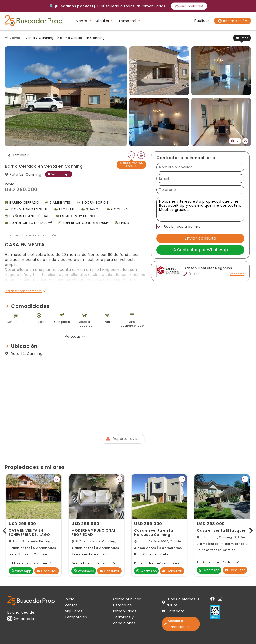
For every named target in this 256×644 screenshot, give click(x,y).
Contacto (176, 611)
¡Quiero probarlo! (189, 6)
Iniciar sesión (233, 21)
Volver (13, 38)
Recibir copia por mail (179, 227)
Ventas (71, 605)
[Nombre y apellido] (200, 167)
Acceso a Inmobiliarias (177, 624)
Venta (30, 38)
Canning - (48, 38)
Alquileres (74, 611)
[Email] (200, 179)
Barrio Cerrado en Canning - (84, 38)
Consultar (47, 571)
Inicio (70, 599)
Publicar (202, 21)
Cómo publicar (127, 599)
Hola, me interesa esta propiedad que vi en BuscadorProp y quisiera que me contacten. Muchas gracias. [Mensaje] (200, 209)
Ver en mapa (59, 174)
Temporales (76, 617)
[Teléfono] (200, 190)
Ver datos (237, 274)
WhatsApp (21, 571)
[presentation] (5, 530)
